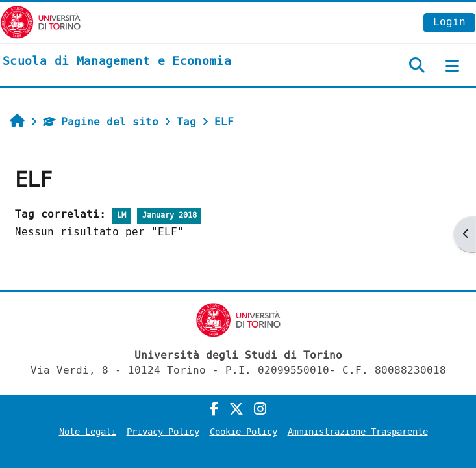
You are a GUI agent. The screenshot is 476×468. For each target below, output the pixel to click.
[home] (117, 62)
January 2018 (169, 215)
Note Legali (88, 432)
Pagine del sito (101, 122)
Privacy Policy (163, 432)
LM (121, 215)
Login (449, 22)
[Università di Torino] (41, 22)
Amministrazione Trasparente (358, 432)
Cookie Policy (244, 432)
